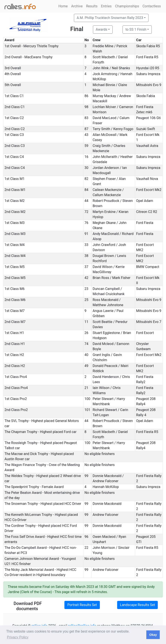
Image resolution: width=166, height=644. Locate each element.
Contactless (152, 6)
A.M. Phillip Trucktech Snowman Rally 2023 (110, 18)
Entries (106, 6)
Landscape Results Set (137, 605)
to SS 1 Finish (136, 29)
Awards (101, 29)
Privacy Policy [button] (18, 637)
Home (63, 6)
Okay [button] (153, 635)
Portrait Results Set (82, 605)
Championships (127, 6)
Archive (77, 6)
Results (92, 6)
